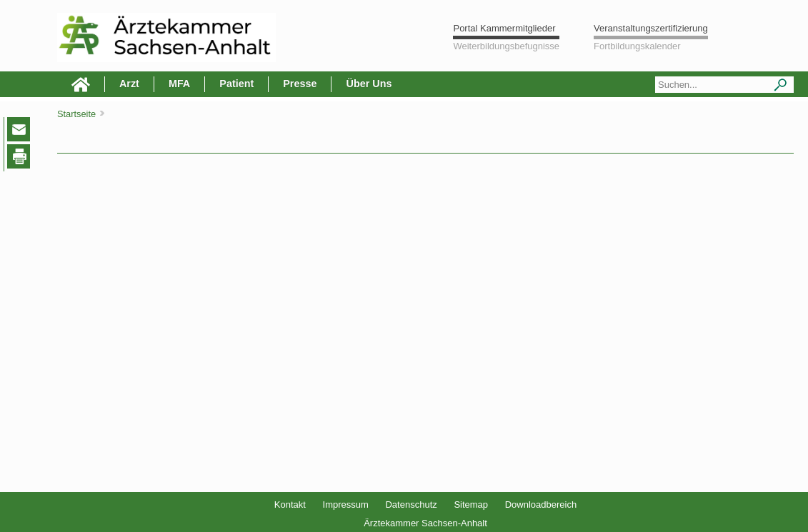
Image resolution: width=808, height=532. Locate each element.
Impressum (346, 505)
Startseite (76, 114)
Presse (300, 84)
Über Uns (369, 84)
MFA (179, 84)
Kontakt (290, 505)
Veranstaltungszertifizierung (651, 28)
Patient (236, 84)
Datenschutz (411, 505)
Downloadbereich (541, 505)
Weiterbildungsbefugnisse (506, 46)
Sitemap (471, 505)
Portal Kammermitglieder (504, 28)
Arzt (129, 84)
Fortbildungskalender (637, 46)
